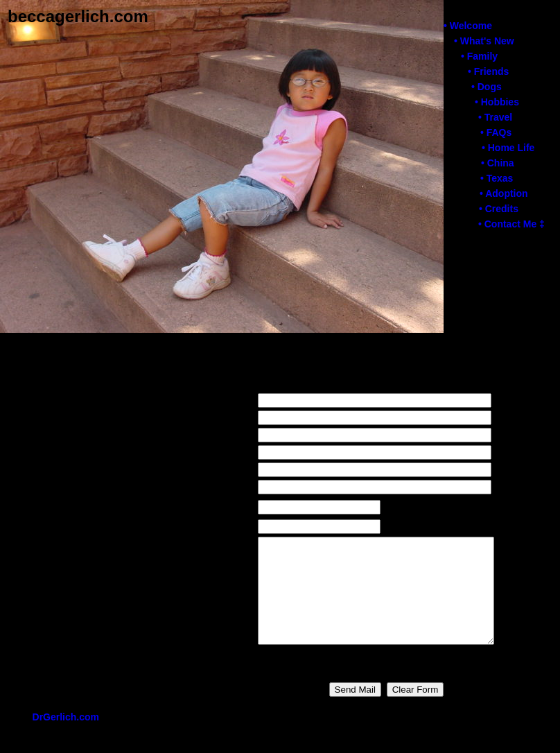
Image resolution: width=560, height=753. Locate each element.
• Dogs (486, 87)
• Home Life (507, 148)
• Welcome (467, 26)
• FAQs (495, 132)
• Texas (496, 178)
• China (497, 163)
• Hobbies (496, 102)
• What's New (483, 41)
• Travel (495, 117)
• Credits (498, 209)
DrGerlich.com (66, 738)
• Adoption (503, 193)
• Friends (488, 71)
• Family (479, 56)
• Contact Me (511, 224)
